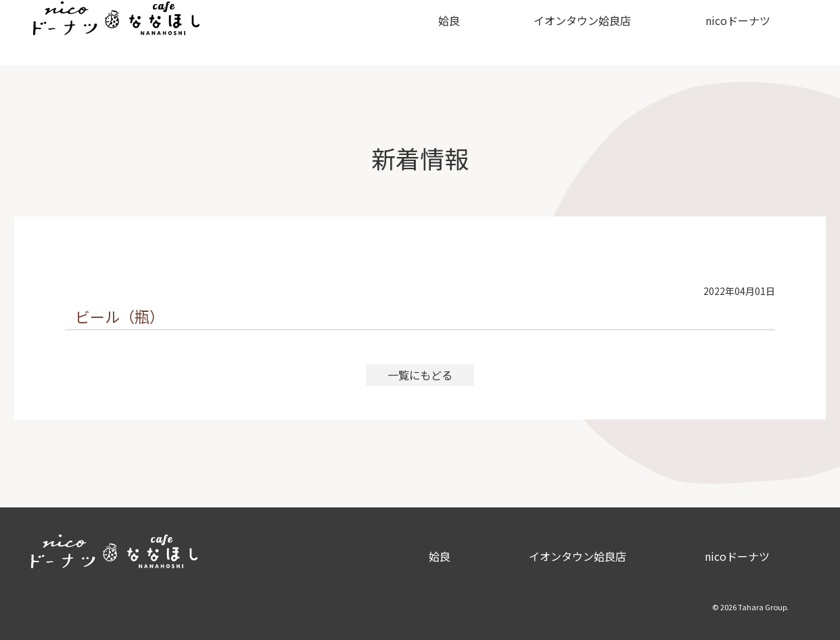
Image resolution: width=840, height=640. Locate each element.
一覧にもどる (420, 375)
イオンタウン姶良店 (567, 32)
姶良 (434, 32)
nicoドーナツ (722, 32)
